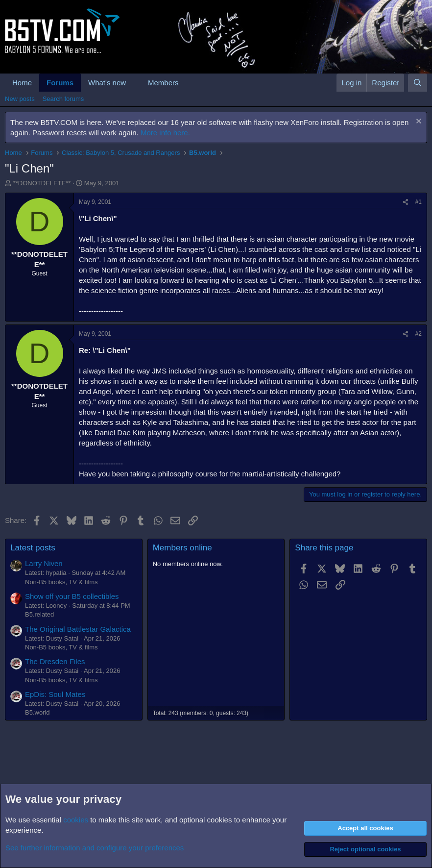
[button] (134, 83)
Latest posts (33, 548)
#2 (419, 334)
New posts (20, 99)
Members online (182, 548)
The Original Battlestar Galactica (78, 629)
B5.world (37, 712)
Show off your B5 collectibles (72, 596)
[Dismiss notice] (418, 122)
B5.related (39, 614)
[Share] (406, 202)
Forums (60, 83)
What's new (107, 83)
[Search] (418, 83)
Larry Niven (44, 563)
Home (22, 83)
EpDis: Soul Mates (55, 694)
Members (163, 83)
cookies (76, 820)
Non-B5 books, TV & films (61, 582)
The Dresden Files (55, 661)
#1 (419, 202)
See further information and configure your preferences (95, 848)
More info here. (165, 133)
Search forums (63, 99)
